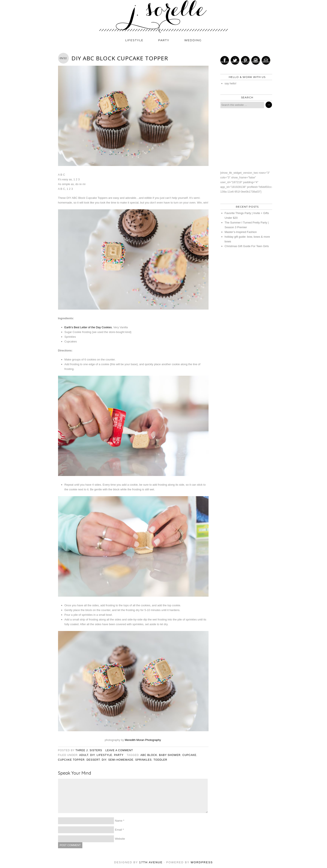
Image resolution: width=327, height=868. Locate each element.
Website (120, 839)
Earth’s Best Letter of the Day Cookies (88, 327)
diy (92, 755)
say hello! (231, 83)
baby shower (170, 755)
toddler (160, 760)
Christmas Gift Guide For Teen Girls (247, 246)
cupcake (190, 755)
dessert (93, 760)
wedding (193, 40)
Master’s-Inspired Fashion (241, 232)
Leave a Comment (119, 750)
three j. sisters (89, 750)
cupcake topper (71, 760)
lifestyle (134, 40)
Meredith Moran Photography (143, 740)
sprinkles (143, 760)
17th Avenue (151, 862)
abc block (149, 755)
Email (119, 830)
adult (84, 755)
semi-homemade (121, 760)
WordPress (202, 862)
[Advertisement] (245, 139)
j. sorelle (164, 17)
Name (119, 821)
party (164, 40)
